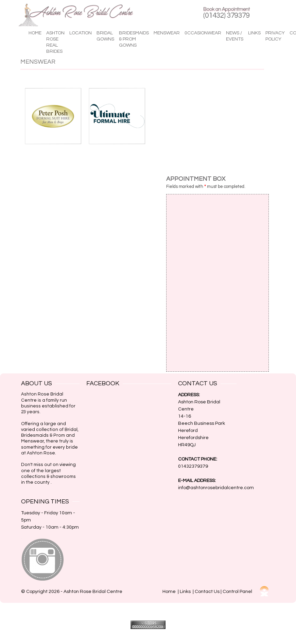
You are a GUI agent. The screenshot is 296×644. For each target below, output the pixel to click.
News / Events (235, 36)
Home (35, 33)
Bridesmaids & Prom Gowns (134, 39)
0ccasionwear (203, 33)
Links (254, 33)
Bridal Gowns (105, 36)
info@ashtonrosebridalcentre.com (216, 488)
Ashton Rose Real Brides (55, 42)
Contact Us (207, 592)
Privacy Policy (275, 36)
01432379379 (193, 466)
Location (81, 33)
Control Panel (237, 592)
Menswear (167, 33)
